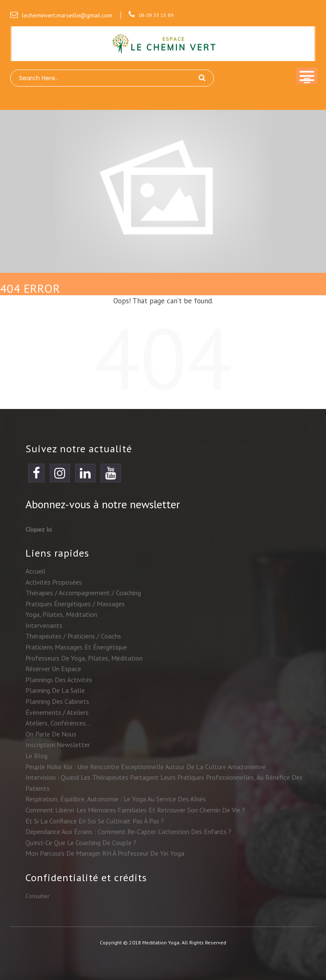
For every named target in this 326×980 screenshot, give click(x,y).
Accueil (35, 571)
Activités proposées (54, 582)
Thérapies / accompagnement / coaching (83, 593)
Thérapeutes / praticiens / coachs (73, 636)
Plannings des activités (59, 680)
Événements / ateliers (57, 712)
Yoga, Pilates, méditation (61, 614)
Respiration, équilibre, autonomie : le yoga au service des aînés (116, 799)
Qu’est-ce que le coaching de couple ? (81, 843)
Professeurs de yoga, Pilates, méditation (84, 658)
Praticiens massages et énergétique (76, 647)
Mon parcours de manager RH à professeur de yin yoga (105, 853)
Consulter (38, 896)
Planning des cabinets (57, 701)
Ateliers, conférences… (58, 723)
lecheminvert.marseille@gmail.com (61, 15)
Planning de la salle (55, 690)
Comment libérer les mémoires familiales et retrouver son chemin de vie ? (135, 810)
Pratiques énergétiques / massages (75, 604)
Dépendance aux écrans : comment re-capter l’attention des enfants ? (128, 832)
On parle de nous (51, 734)
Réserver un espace (53, 669)
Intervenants (44, 625)
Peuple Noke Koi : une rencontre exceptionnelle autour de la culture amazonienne (146, 767)
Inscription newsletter (58, 745)
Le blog (37, 756)
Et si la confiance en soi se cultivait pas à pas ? (95, 821)
